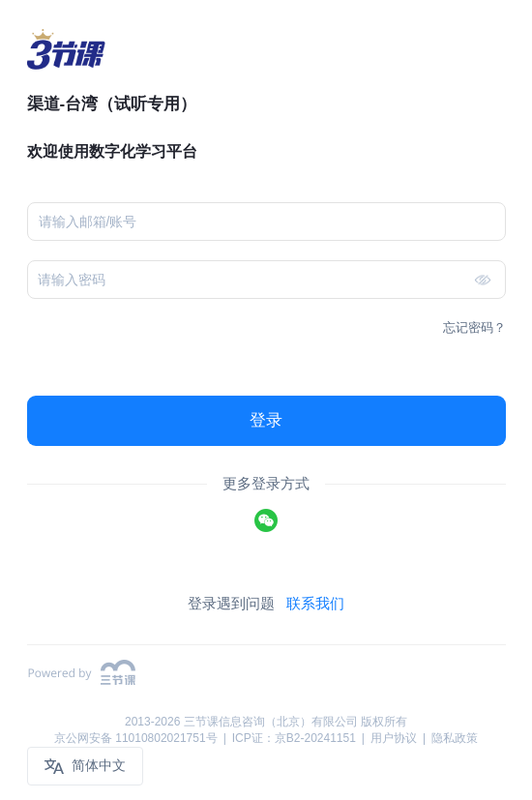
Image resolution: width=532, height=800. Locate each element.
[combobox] (259, 222)
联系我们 (315, 603)
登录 (266, 420)
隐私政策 (455, 738)
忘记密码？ (474, 327)
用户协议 (394, 738)
